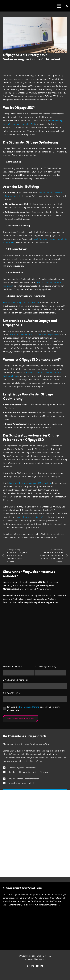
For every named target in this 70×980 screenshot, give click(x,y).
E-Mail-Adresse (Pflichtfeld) (15, 680)
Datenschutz (41, 959)
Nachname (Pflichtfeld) (45, 667)
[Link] (28, 966)
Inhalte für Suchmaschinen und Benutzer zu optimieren (34, 334)
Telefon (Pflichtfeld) (12, 693)
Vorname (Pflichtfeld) (13, 667)
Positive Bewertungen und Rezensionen (21, 302)
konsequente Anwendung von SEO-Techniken (30, 483)
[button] (59, 6)
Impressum (28, 959)
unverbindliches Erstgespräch (32, 517)
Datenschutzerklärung (29, 707)
